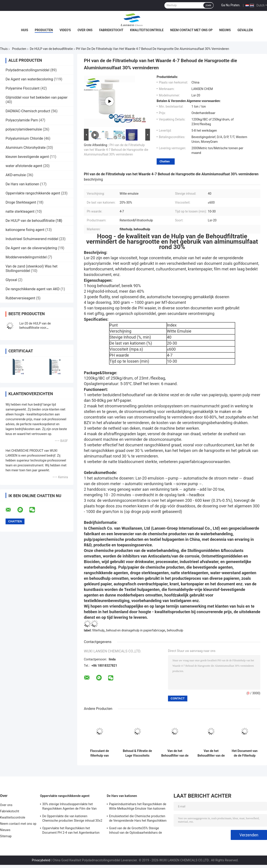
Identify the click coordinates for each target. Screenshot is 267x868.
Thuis (4, 49)
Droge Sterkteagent (21, 202)
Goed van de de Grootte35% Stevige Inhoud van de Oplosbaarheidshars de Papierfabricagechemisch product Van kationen (136, 831)
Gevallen (245, 30)
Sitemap (6, 836)
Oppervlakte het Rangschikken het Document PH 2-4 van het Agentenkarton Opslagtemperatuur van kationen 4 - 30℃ (71, 831)
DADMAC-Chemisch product (28, 111)
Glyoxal (11, 280)
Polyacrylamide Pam (22, 120)
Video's (65, 30)
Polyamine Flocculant (22, 88)
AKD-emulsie (16, 175)
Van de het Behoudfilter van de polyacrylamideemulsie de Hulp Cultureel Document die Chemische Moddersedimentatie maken (211, 753)
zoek (208, 5)
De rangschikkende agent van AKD (33, 289)
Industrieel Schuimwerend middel (32, 239)
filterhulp (98, 630)
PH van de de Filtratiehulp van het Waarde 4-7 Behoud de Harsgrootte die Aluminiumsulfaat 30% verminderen (116, 150)
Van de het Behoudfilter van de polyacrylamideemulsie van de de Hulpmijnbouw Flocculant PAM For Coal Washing (175, 753)
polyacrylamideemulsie (24, 129)
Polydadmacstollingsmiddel (27, 70)
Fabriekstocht (111, 30)
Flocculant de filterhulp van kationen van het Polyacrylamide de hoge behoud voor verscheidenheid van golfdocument (100, 753)
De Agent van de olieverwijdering (31, 248)
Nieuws (225, 30)
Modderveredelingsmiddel (26, 257)
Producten (44, 30)
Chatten (165, 161)
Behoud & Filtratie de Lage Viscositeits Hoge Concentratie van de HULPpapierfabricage (137, 753)
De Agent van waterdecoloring (29, 79)
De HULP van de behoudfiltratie (51, 49)
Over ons (85, 30)
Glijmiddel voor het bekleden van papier (36, 97)
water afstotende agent (24, 166)
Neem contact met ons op (191, 30)
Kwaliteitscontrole (147, 30)
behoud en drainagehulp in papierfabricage (136, 630)
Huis (24, 30)
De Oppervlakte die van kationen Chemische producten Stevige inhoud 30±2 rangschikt (72, 819)
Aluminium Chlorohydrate (26, 148)
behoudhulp (175, 630)
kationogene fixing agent (25, 230)
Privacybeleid (41, 860)
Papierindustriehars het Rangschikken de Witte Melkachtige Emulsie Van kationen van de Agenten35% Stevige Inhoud (138, 807)
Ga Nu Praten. (231, 5)
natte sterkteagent (20, 211)
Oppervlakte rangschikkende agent (33, 193)
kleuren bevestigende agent (27, 157)
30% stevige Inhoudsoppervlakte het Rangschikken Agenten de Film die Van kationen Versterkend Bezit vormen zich (70, 807)
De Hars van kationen (22, 184)
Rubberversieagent (20, 298)
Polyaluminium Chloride (24, 138)
